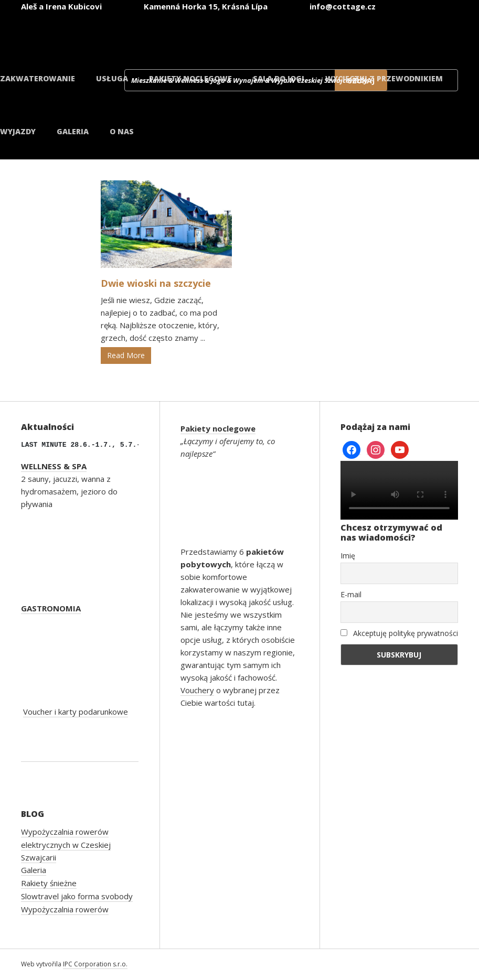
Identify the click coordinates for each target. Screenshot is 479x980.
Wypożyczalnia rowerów (65, 909)
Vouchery (197, 690)
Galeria (73, 131)
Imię (348, 556)
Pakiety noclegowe (190, 78)
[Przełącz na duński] (422, 36)
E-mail (351, 594)
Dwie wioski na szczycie (156, 283)
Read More (126, 355)
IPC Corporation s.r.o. (95, 964)
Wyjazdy (18, 131)
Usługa (112, 78)
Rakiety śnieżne (49, 883)
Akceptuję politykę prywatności (399, 633)
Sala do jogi (279, 78)
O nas (122, 131)
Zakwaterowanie (38, 78)
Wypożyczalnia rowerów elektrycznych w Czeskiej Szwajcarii (66, 844)
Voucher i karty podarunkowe (76, 712)
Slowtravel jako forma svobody (77, 896)
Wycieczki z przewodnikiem (384, 78)
